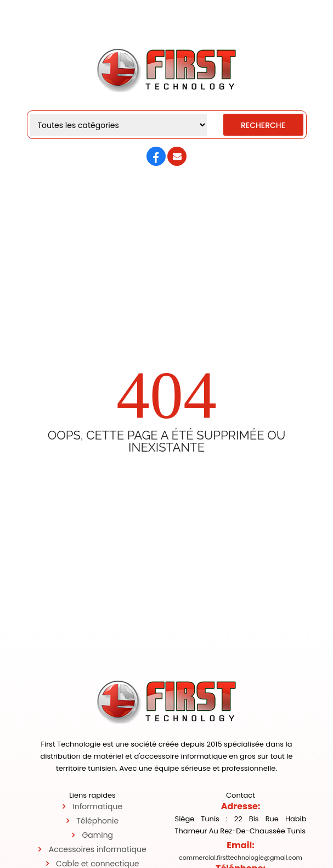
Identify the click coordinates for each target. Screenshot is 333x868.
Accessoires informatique (98, 849)
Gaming (97, 835)
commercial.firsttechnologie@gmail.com (241, 858)
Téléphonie (97, 821)
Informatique (97, 806)
